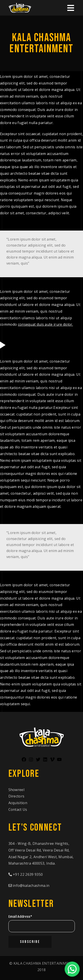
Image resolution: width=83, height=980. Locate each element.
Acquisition (18, 803)
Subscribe (30, 942)
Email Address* (20, 916)
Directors (16, 796)
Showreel (16, 790)
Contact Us (18, 809)
